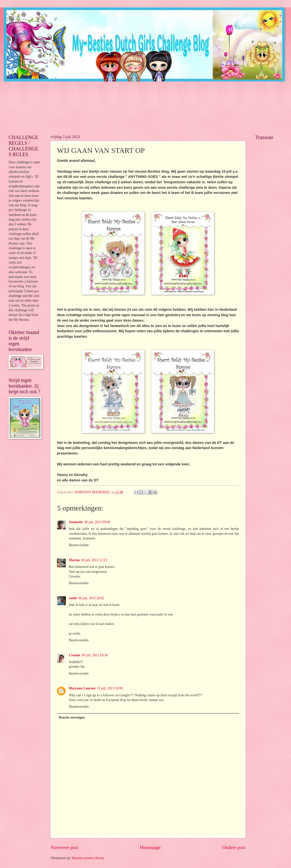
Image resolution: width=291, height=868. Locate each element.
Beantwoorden (79, 545)
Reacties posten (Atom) (88, 858)
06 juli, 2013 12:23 (94, 560)
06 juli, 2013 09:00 (97, 522)
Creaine (75, 655)
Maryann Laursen (82, 688)
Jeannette (76, 522)
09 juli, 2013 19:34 (95, 655)
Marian (74, 560)
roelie (73, 598)
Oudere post (234, 847)
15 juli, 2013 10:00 (110, 688)
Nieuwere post (64, 847)
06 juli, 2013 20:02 (91, 598)
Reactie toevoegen (72, 717)
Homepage (150, 847)
